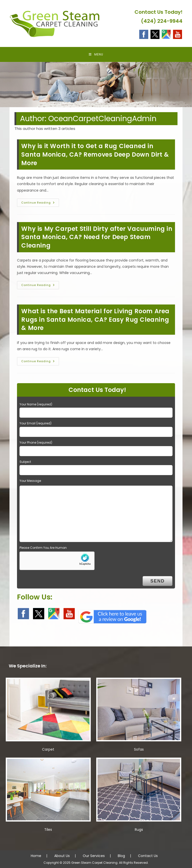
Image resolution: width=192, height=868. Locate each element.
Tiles (48, 830)
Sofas (139, 749)
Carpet (48, 749)
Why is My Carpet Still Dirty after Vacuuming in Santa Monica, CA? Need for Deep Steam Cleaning (97, 237)
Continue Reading (40, 204)
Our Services (94, 856)
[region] (96, 85)
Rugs (139, 830)
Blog (121, 856)
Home (36, 856)
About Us (62, 856)
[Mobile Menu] (96, 54)
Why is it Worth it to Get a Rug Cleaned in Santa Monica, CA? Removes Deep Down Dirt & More (95, 154)
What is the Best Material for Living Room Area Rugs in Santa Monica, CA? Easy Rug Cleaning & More (95, 319)
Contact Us (148, 856)
